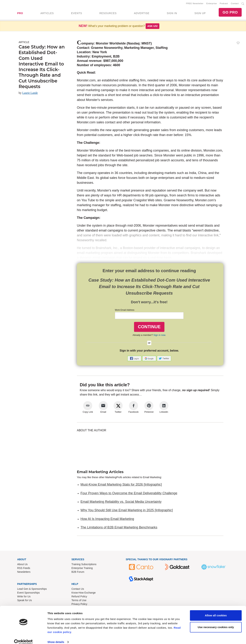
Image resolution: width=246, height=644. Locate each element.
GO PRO (230, 13)
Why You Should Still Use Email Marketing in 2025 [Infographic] (127, 511)
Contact (235, 4)
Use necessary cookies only (216, 622)
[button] (135, 359)
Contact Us (78, 590)
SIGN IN (172, 14)
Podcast (224, 4)
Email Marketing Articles (100, 473)
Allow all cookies (216, 610)
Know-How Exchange (84, 593)
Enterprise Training (82, 569)
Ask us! (152, 27)
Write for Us (24, 597)
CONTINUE (149, 327)
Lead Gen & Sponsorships (32, 590)
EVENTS (77, 14)
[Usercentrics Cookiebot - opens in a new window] (23, 637)
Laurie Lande (30, 94)
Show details (56, 637)
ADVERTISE (142, 14)
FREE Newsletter (195, 4)
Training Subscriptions (84, 565)
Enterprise (212, 4)
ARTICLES (47, 14)
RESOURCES (108, 14)
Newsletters (24, 573)
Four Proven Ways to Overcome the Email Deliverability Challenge (129, 494)
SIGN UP (200, 14)
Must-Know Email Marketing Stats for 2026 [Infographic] (121, 485)
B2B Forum (78, 573)
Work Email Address (125, 311)
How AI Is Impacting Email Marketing (107, 520)
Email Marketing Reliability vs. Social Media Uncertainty (121, 502)
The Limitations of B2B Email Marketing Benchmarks (119, 528)
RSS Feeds (24, 569)
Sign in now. (160, 336)
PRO (20, 14)
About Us (22, 565)
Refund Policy (79, 597)
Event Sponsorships (28, 593)
